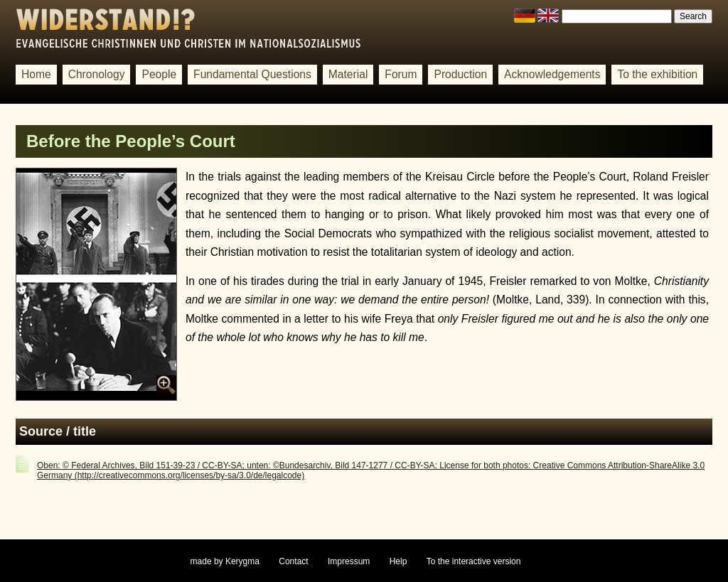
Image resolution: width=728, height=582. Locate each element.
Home (36, 74)
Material (348, 74)
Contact (293, 561)
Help (398, 561)
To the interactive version (474, 561)
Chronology (97, 74)
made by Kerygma (225, 561)
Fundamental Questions (252, 74)
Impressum (349, 561)
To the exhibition (657, 74)
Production (460, 74)
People (159, 74)
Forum (401, 74)
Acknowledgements (552, 74)
